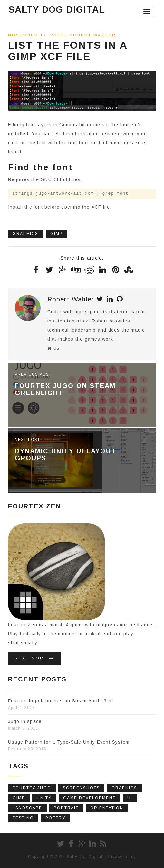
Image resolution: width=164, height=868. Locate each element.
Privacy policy (121, 857)
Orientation (107, 808)
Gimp (57, 234)
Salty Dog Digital (57, 10)
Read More (34, 658)
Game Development (89, 798)
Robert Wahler (93, 35)
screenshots (81, 788)
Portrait (66, 808)
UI (130, 798)
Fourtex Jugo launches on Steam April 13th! (61, 701)
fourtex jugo (32, 788)
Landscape (27, 808)
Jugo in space (25, 721)
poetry (55, 818)
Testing (23, 818)
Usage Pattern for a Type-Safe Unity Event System (69, 742)
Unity (44, 798)
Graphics (25, 234)
